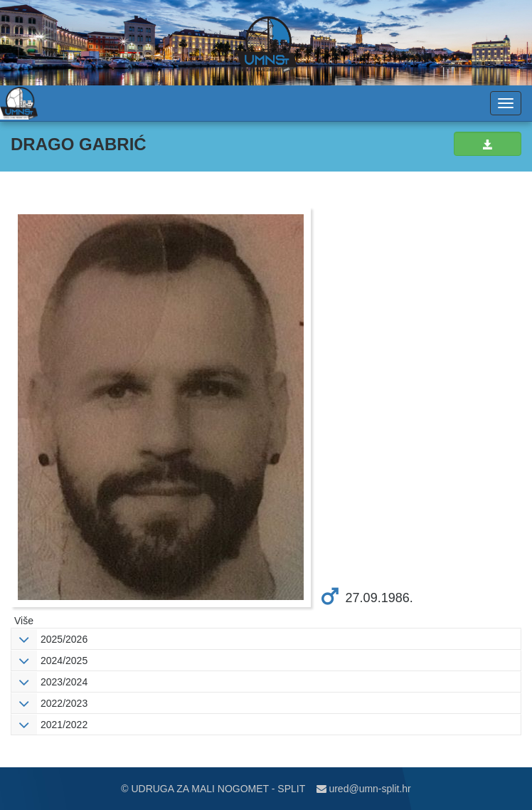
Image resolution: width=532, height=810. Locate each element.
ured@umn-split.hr (364, 789)
